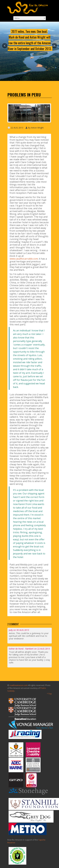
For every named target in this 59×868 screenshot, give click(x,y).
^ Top (49, 694)
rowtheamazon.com (19, 685)
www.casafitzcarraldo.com (24, 259)
